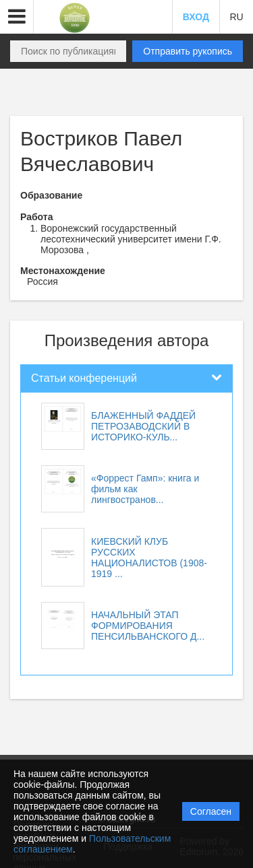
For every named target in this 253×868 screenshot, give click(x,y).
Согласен (211, 811)
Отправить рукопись (188, 51)
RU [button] (236, 17)
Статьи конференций (84, 378)
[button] (17, 17)
